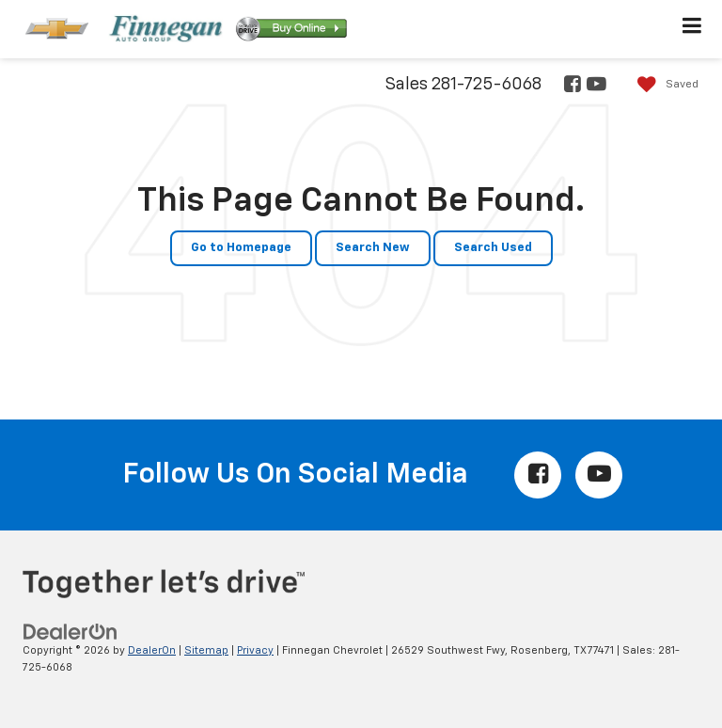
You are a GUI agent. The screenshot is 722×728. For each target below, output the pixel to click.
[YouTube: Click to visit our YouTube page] (595, 86)
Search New (373, 248)
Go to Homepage (241, 248)
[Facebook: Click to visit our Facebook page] (571, 86)
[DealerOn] (71, 632)
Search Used (493, 248)
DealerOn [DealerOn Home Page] (152, 650)
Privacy (255, 650)
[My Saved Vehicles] (663, 85)
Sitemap (206, 650)
